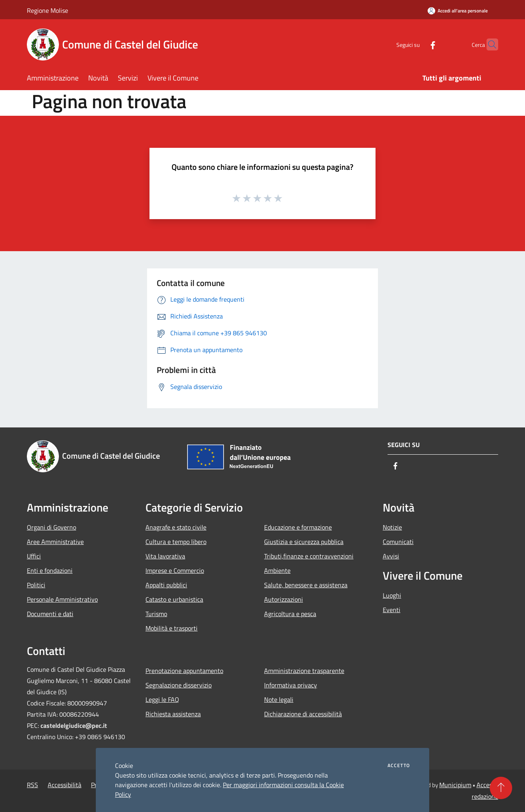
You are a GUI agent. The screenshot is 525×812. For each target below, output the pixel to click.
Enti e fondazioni (50, 570)
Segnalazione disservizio (179, 685)
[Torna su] (501, 788)
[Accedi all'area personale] (458, 11)
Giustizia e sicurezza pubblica (304, 542)
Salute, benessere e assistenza (306, 585)
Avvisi (391, 556)
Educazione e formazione (298, 527)
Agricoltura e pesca (290, 614)
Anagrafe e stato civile (176, 527)
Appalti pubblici (166, 585)
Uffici (34, 556)
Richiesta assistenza (173, 714)
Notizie (392, 527)
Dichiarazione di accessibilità (303, 714)
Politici (36, 585)
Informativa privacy (291, 685)
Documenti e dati (50, 614)
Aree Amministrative (55, 542)
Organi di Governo (51, 527)
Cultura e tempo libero (176, 542)
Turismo (156, 614)
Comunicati (398, 542)
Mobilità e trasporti (172, 628)
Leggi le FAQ (162, 699)
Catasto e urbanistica (174, 599)
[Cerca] (489, 44)
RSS (32, 785)
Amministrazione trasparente (304, 671)
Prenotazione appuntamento (184, 671)
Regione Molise (47, 10)
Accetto (399, 766)
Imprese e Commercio (175, 570)
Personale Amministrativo (62, 599)
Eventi (392, 610)
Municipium (455, 785)
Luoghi (392, 595)
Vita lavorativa (165, 556)
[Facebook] (417, 44)
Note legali (279, 699)
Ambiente (277, 570)
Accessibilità (65, 785)
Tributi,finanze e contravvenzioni (309, 556)
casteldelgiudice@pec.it (74, 725)
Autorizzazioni (284, 599)
